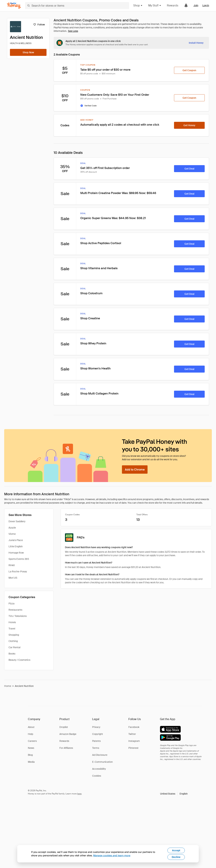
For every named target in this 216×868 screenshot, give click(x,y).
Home (8, 686)
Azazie (12, 528)
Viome (12, 534)
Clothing (13, 641)
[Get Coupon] (189, 70)
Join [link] (196, 5)
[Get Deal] (189, 169)
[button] (174, 794)
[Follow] (39, 25)
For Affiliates (66, 748)
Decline (176, 857)
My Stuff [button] (155, 5)
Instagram (134, 741)
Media (31, 762)
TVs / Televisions (18, 616)
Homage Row (16, 553)
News (31, 748)
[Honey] (14, 6)
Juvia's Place (16, 540)
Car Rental (14, 647)
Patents (96, 741)
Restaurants (15, 610)
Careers (32, 741)
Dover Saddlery (17, 521)
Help (30, 734)
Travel (12, 629)
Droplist (64, 727)
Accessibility (99, 769)
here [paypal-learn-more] (79, 794)
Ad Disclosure (100, 755)
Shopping (14, 635)
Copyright (98, 734)
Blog (30, 755)
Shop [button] (138, 5)
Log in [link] (206, 5)
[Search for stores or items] (77, 6)
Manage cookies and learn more (112, 855)
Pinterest (133, 748)
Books (12, 654)
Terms (96, 748)
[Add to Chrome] (135, 469)
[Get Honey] (189, 125)
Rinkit (12, 565)
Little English (16, 546)
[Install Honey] (196, 43)
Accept (176, 850)
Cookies (97, 776)
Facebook (134, 727)
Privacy (96, 727)
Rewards (173, 5)
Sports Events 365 (19, 559)
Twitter (132, 734)
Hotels (12, 622)
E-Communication (102, 762)
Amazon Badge (68, 734)
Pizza (11, 603)
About (31, 727)
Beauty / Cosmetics (19, 660)
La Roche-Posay (18, 571)
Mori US (13, 578)
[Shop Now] (28, 52)
